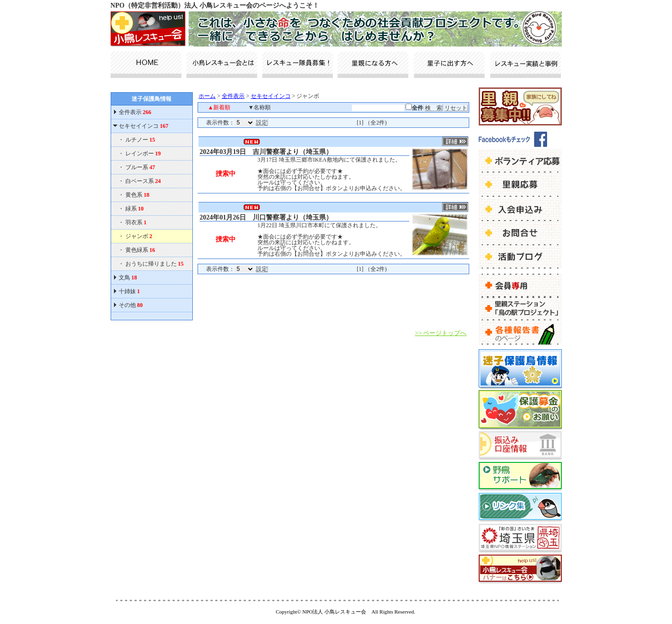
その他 (131, 305)
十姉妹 (129, 291)
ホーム (207, 96)
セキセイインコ (144, 126)
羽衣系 (136, 222)
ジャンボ (139, 236)
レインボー (143, 154)
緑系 (135, 209)
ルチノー (140, 140)
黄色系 (137, 195)
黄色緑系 (140, 250)
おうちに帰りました (155, 264)
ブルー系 (140, 167)
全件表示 (134, 112)
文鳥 (128, 278)
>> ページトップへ (441, 333)
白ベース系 (143, 181)
